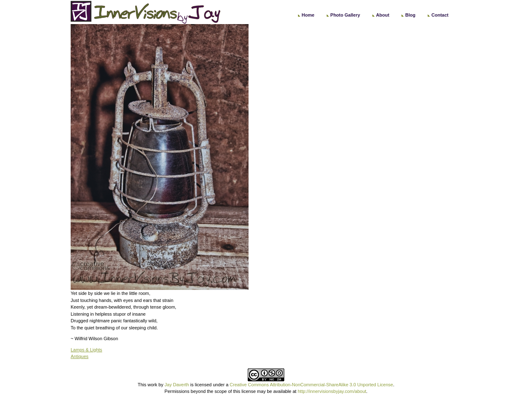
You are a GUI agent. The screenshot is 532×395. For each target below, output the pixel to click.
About (383, 15)
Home (308, 15)
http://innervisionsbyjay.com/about (332, 391)
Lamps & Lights (86, 350)
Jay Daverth (177, 385)
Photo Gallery (345, 15)
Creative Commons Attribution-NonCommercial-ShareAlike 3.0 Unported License (312, 385)
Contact (440, 15)
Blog (410, 15)
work (152, 385)
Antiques (80, 356)
